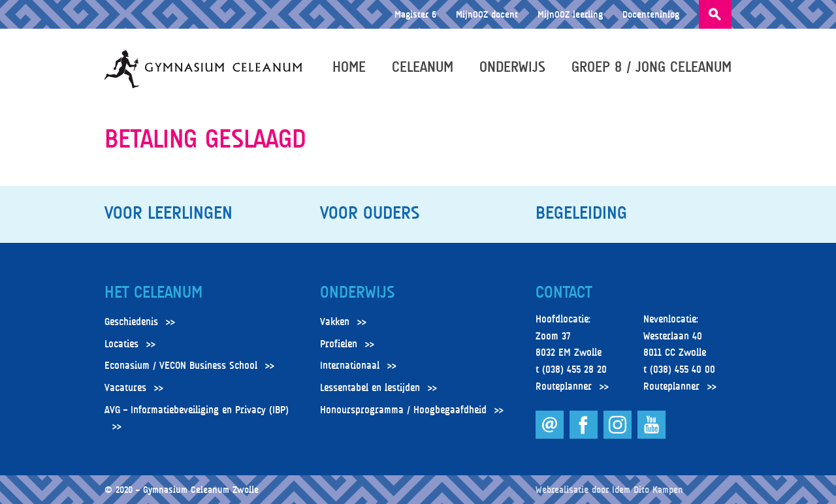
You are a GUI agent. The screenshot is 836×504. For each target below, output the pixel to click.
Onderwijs (512, 67)
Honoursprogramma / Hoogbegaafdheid (403, 410)
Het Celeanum (153, 292)
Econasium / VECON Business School (181, 366)
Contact (564, 292)
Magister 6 (415, 14)
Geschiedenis (131, 322)
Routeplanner (564, 386)
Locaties (121, 344)
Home (349, 67)
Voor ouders (370, 213)
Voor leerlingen (169, 213)
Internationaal (350, 366)
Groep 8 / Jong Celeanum (651, 67)
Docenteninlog (651, 14)
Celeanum (423, 67)
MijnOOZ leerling (570, 14)
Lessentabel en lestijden (370, 388)
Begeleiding (581, 213)
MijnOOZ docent (487, 14)
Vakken (335, 322)
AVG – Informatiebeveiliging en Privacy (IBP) (197, 410)
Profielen (339, 344)
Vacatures (125, 388)
